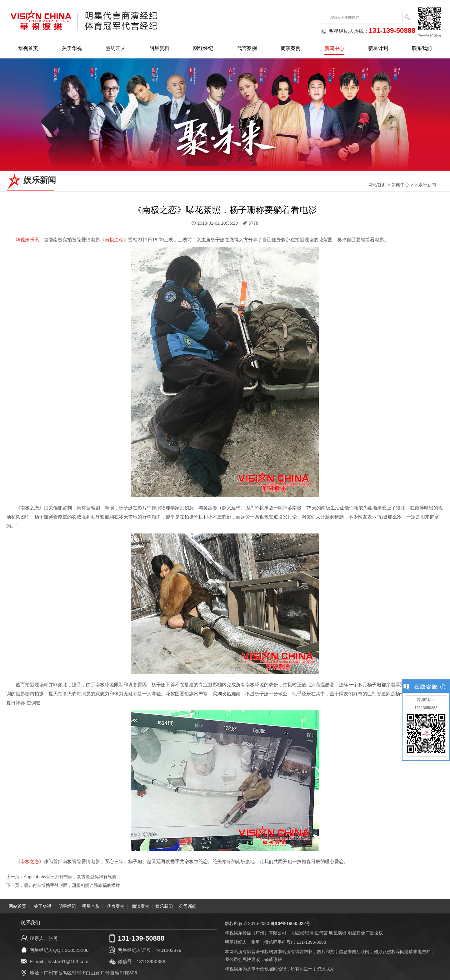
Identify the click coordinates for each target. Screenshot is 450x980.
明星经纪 (67, 906)
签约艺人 (116, 48)
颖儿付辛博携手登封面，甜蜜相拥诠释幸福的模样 (72, 885)
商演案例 (291, 48)
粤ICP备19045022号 (290, 923)
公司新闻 (188, 906)
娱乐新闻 (427, 185)
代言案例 (247, 48)
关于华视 (72, 48)
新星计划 (378, 48)
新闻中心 (334, 48)
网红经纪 (203, 48)
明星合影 (91, 906)
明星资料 (159, 48)
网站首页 (377, 185)
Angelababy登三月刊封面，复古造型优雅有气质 (70, 877)
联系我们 (422, 48)
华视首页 (28, 48)
